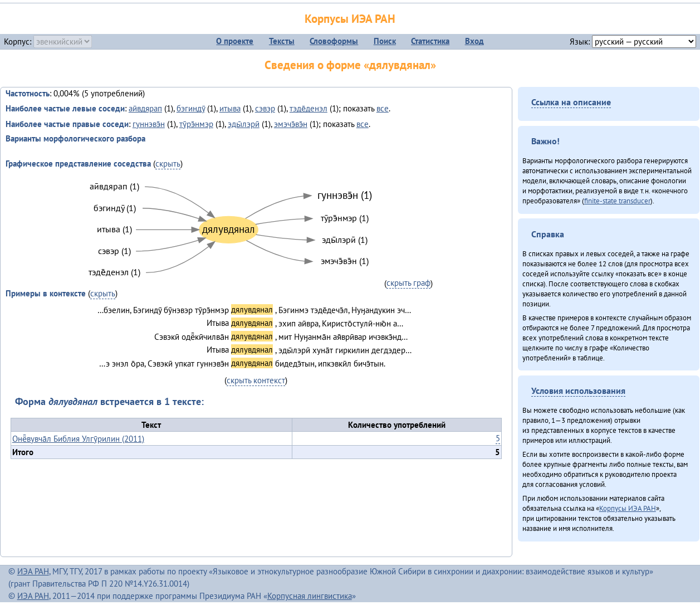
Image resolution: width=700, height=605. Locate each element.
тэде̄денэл (309, 108)
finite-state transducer (617, 201)
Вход (474, 41)
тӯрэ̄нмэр (196, 124)
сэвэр (265, 108)
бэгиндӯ (191, 108)
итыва (230, 108)
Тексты (282, 41)
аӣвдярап (145, 108)
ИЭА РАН (33, 571)
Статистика (430, 41)
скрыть (168, 164)
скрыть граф (408, 283)
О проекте (235, 41)
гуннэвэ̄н (149, 124)
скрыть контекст (256, 380)
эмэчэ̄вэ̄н (291, 124)
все (383, 108)
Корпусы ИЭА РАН (350, 19)
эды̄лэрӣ (244, 124)
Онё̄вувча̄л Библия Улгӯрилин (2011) (78, 439)
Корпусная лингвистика (310, 596)
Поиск (385, 41)
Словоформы (334, 41)
